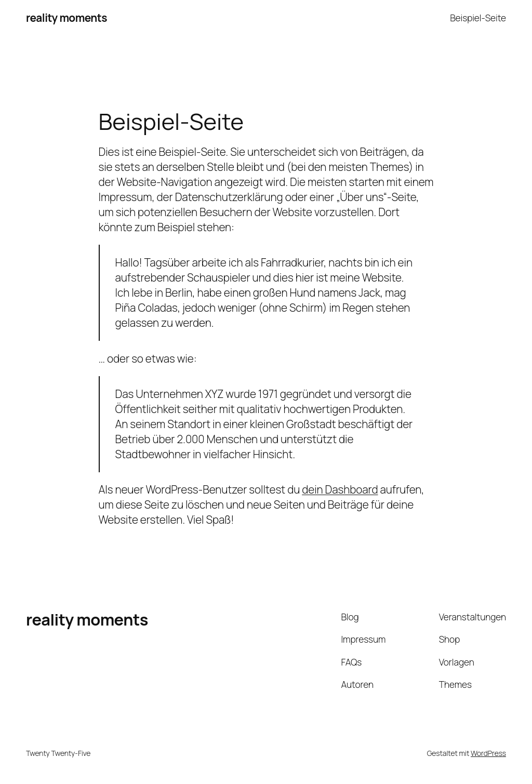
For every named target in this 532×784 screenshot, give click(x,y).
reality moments (66, 18)
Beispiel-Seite (478, 18)
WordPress (488, 753)
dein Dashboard (340, 489)
